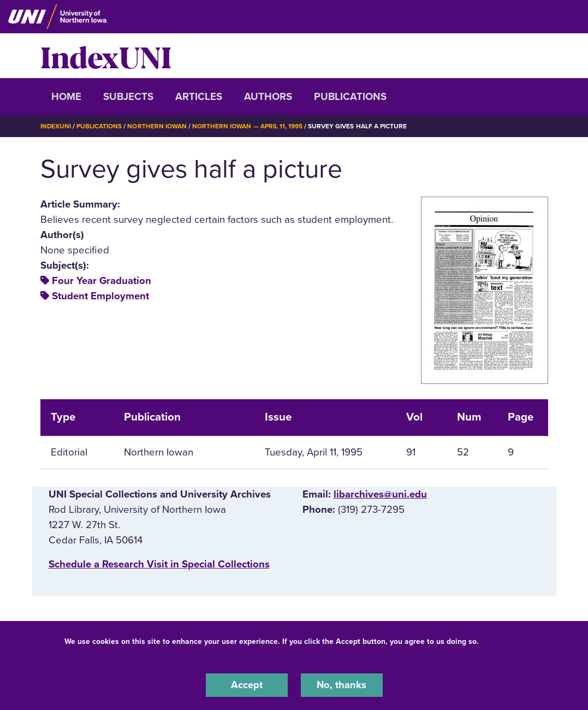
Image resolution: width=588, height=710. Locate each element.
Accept (247, 685)
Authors (268, 97)
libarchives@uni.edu (380, 494)
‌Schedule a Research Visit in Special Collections (159, 564)
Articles (199, 97)
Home (66, 97)
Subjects (128, 97)
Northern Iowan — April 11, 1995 (248, 126)
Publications (350, 97)
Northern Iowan (157, 126)
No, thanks (342, 685)
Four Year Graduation (102, 281)
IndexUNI (106, 56)
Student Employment (100, 296)
